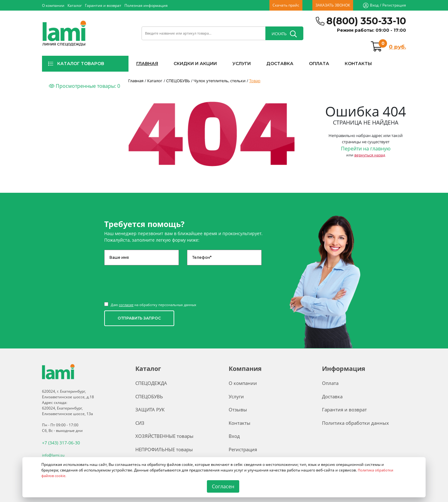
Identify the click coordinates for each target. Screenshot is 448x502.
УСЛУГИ (242, 64)
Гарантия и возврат (103, 5)
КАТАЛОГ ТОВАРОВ (76, 64)
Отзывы (238, 410)
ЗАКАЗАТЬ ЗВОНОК (333, 5)
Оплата (330, 383)
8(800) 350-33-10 (366, 21)
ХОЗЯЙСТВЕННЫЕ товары (164, 436)
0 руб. (397, 47)
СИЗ (140, 423)
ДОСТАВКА (280, 64)
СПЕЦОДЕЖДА (151, 383)
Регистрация (394, 5)
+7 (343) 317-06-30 (58, 442)
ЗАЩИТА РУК (150, 410)
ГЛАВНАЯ (147, 64)
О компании (53, 5)
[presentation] (152, 281)
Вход (374, 5)
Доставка (332, 396)
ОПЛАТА (319, 64)
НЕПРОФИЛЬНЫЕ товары (164, 449)
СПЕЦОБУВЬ (149, 396)
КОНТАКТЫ (358, 64)
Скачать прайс (286, 5)
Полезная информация (146, 5)
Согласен (223, 486)
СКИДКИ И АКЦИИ (195, 64)
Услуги (236, 396)
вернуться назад (370, 155)
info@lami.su (53, 454)
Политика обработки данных (355, 423)
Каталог (75, 5)
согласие (126, 305)
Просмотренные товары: (84, 86)
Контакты (240, 423)
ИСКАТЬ (284, 34)
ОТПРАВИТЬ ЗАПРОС (139, 318)
